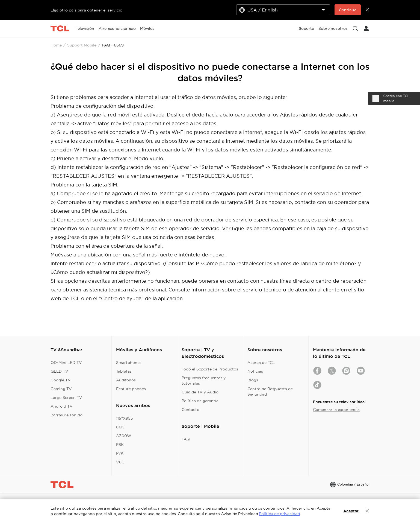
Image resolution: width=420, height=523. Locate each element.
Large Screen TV (66, 398)
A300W (124, 436)
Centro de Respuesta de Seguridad (270, 391)
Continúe (348, 10)
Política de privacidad (279, 514)
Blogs (253, 380)
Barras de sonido (66, 415)
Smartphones (129, 363)
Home (56, 45)
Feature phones (131, 389)
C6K (120, 427)
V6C (120, 462)
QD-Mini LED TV (66, 363)
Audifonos (126, 380)
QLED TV (59, 371)
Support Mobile (82, 45)
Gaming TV (61, 389)
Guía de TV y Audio (200, 392)
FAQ (186, 439)
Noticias (255, 371)
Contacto (190, 410)
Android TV (62, 406)
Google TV (61, 380)
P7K (120, 453)
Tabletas (124, 371)
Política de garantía (200, 401)
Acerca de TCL (261, 363)
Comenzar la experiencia (336, 410)
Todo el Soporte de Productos (210, 369)
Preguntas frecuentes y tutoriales (204, 381)
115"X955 (125, 418)
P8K (120, 445)
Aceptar (351, 511)
